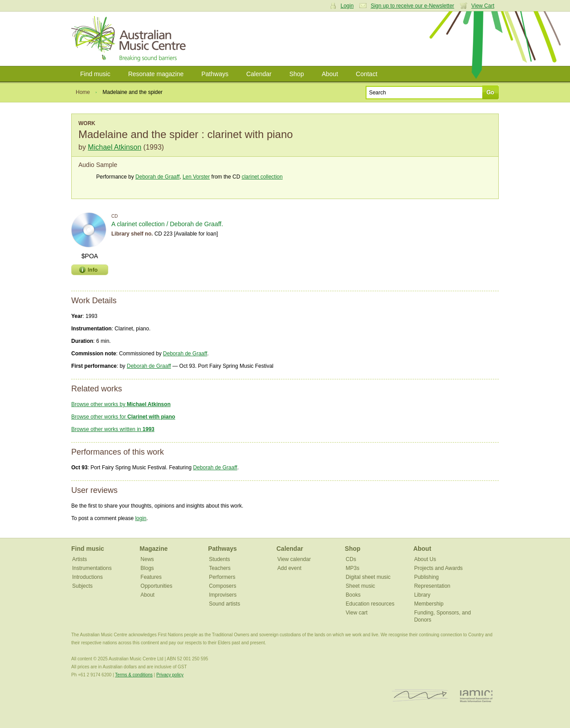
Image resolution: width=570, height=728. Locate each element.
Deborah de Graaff (157, 177)
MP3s (352, 568)
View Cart (483, 6)
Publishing (426, 577)
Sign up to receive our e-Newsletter (412, 6)
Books (353, 595)
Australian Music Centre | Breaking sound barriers (130, 39)
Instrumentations (92, 568)
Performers (222, 577)
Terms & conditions (134, 675)
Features (151, 577)
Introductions (88, 577)
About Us (425, 559)
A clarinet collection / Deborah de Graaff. (167, 224)
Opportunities (157, 586)
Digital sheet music (368, 577)
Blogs (147, 568)
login (140, 518)
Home (83, 92)
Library (422, 595)
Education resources (370, 604)
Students (219, 559)
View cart (356, 613)
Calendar (259, 74)
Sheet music (360, 586)
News (147, 559)
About (330, 74)
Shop (297, 74)
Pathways (215, 74)
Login (347, 6)
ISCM (420, 696)
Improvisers (223, 595)
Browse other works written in (113, 429)
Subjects (82, 586)
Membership (429, 604)
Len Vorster (196, 177)
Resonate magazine (156, 74)
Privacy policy (170, 675)
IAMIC (476, 696)
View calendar (294, 559)
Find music (95, 74)
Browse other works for (123, 417)
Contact (366, 74)
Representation (432, 586)
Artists (79, 559)
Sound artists (224, 604)
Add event (289, 568)
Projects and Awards (438, 568)
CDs (351, 559)
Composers (222, 586)
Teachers (220, 568)
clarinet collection (262, 177)
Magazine (154, 549)
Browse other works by (121, 404)
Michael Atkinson (114, 147)
